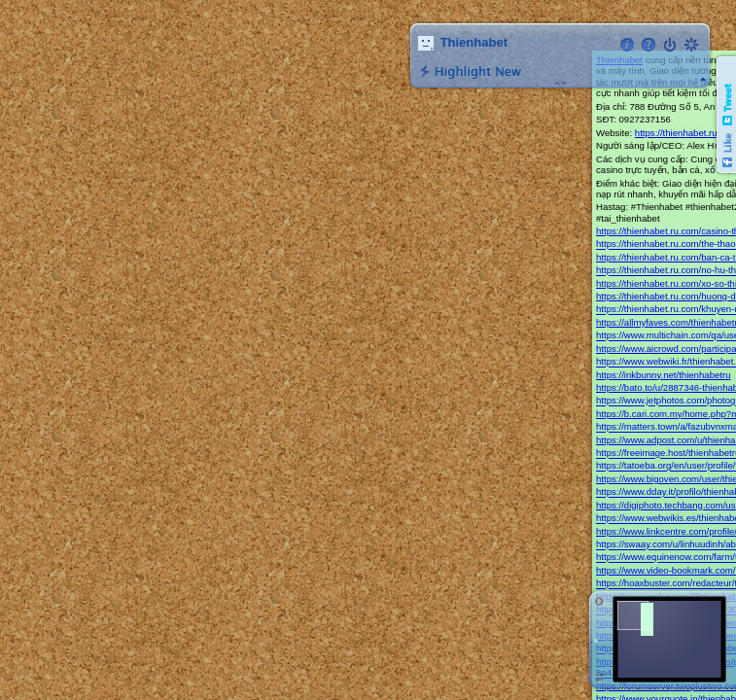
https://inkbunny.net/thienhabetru (664, 375)
